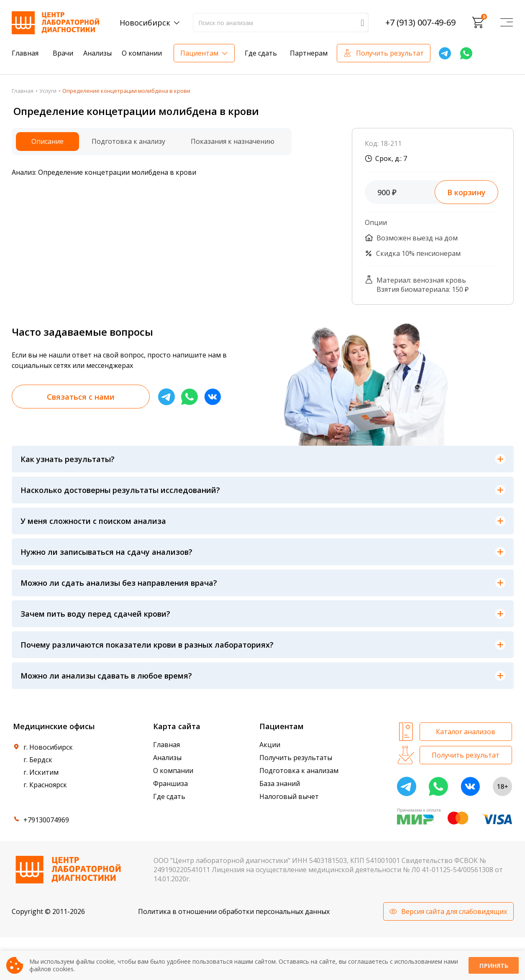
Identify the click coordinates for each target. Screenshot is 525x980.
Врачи (63, 53)
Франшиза (170, 783)
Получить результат (390, 53)
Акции (270, 745)
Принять (494, 966)
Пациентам (199, 53)
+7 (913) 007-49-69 (420, 23)
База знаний (280, 783)
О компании (142, 53)
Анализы (97, 53)
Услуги (48, 91)
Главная (25, 53)
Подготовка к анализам (299, 771)
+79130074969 (46, 820)
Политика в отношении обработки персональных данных (234, 911)
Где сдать (261, 53)
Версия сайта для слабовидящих (454, 911)
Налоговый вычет (289, 796)
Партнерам (309, 53)
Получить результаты (296, 758)
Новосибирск (145, 23)
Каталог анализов (466, 732)
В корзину (466, 192)
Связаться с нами (81, 397)
